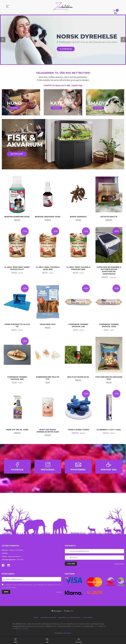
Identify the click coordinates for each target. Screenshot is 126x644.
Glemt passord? (119, 564)
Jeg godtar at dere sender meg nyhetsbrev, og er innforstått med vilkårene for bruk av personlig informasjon (31, 587)
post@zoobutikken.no (14, 557)
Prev (3, 39)
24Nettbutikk (67, 634)
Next (123, 39)
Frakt (36, 618)
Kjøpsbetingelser (48, 618)
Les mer (59, 593)
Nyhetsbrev (88, 618)
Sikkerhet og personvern (69, 618)
